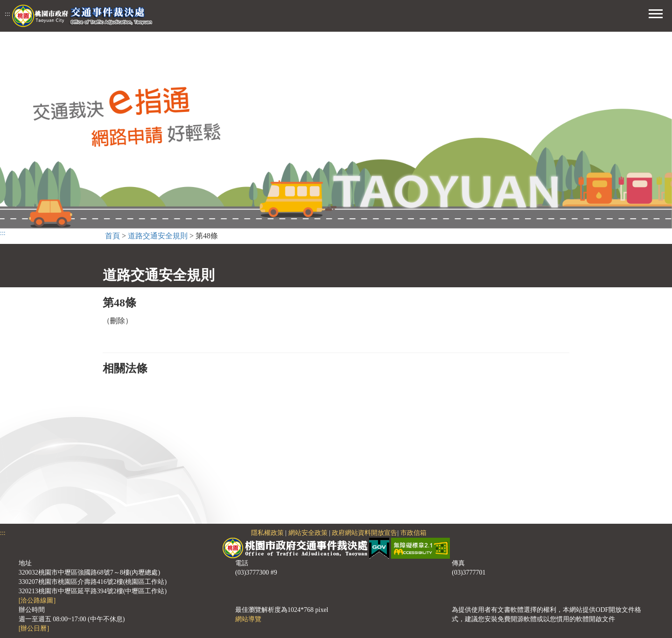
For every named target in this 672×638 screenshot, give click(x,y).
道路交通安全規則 (158, 236)
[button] (656, 13)
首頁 (112, 236)
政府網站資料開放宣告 (364, 533)
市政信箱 (413, 533)
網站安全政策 (308, 533)
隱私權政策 (267, 533)
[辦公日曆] (34, 628)
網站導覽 (248, 619)
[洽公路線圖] (37, 600)
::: (7, 14)
